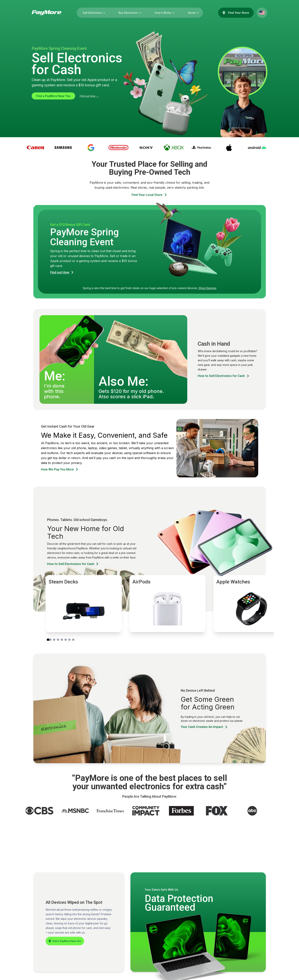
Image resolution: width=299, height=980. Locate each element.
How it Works (164, 13)
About (193, 13)
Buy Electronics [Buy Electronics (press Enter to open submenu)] (129, 13)
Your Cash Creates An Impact (204, 727)
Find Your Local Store (149, 195)
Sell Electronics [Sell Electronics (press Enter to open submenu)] (93, 13)
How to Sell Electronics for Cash (224, 376)
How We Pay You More (60, 469)
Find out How (62, 272)
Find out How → (89, 96)
